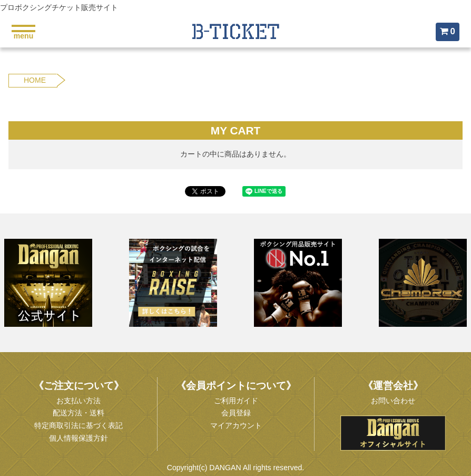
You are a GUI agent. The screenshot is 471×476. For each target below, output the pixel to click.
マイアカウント (236, 425)
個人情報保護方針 (78, 438)
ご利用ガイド (236, 401)
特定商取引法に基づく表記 (78, 425)
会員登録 (236, 413)
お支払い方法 (78, 401)
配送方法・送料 (78, 413)
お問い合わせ (393, 401)
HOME (35, 80)
